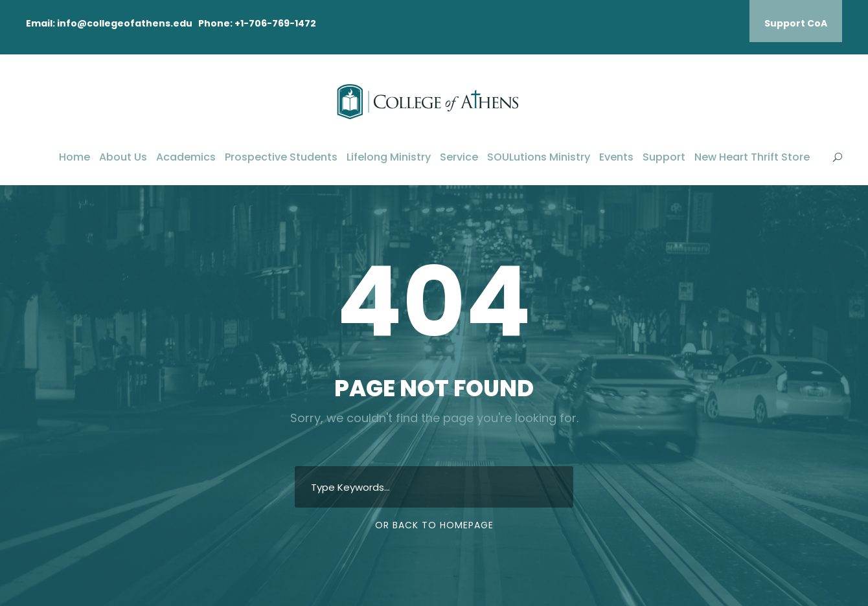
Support (664, 157)
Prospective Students (281, 157)
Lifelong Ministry (389, 157)
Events (616, 157)
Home (74, 157)
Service (459, 157)
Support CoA (796, 23)
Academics (186, 157)
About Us (123, 157)
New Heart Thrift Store (752, 157)
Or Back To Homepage (434, 525)
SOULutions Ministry (539, 157)
